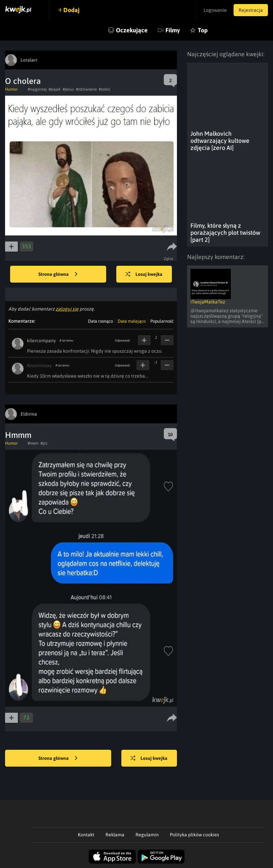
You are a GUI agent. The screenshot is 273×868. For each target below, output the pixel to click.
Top (203, 30)
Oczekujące (132, 30)
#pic (44, 443)
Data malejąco (132, 321)
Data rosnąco (100, 321)
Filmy (173, 30)
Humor (11, 89)
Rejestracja (251, 10)
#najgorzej (37, 89)
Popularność (162, 321)
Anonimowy (39, 365)
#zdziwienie (86, 89)
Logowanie (215, 10)
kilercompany (41, 341)
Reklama (115, 835)
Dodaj (71, 10)
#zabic (105, 89)
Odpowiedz (122, 341)
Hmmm (18, 435)
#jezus (68, 89)
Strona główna (58, 275)
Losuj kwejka (144, 275)
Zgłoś (169, 259)
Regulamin (147, 835)
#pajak (55, 89)
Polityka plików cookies (194, 835)
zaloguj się (67, 309)
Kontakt (86, 835)
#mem (33, 443)
